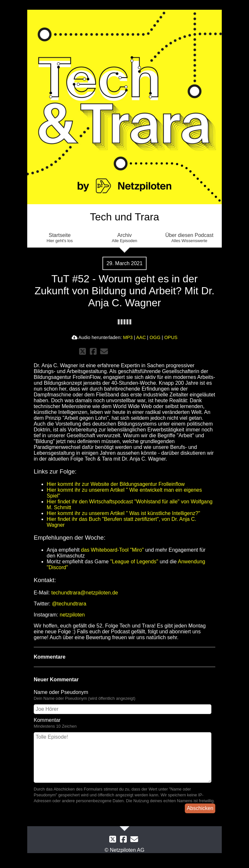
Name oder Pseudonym (61, 692)
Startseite (60, 238)
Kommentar (47, 720)
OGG (155, 337)
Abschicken (200, 808)
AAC (141, 337)
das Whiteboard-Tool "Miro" (113, 550)
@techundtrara (69, 604)
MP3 (128, 337)
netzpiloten (72, 615)
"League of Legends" (134, 562)
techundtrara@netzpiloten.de (85, 593)
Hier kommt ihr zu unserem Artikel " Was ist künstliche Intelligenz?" (123, 513)
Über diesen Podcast (189, 238)
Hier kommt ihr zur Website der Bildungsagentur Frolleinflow (116, 484)
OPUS (171, 337)
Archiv (124, 238)
